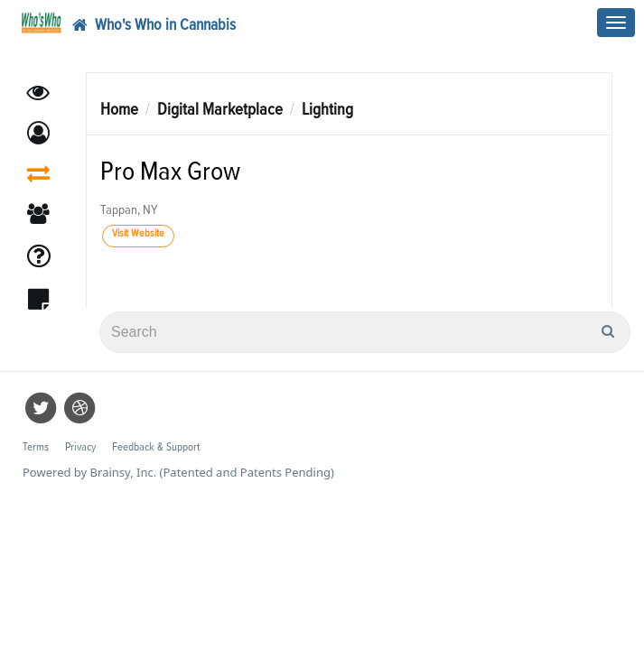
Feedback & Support (156, 447)
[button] (38, 133)
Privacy (80, 447)
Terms (36, 447)
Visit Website (138, 234)
